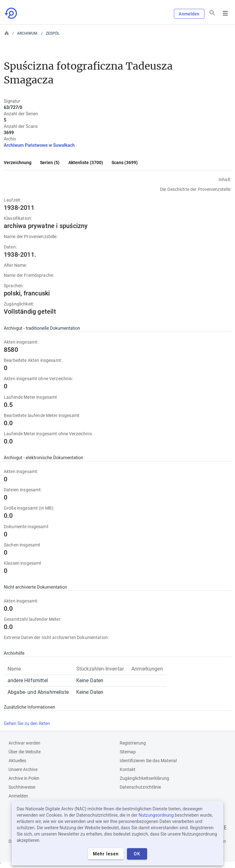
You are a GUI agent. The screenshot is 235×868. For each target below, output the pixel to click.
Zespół (53, 33)
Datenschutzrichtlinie (140, 787)
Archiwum (27, 33)
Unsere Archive (23, 769)
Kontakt (128, 769)
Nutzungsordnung (156, 815)
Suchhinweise (22, 787)
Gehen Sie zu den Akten (27, 723)
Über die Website (25, 752)
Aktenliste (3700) (86, 163)
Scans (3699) (125, 163)
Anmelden (189, 14)
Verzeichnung (18, 163)
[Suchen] (212, 13)
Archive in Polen (24, 778)
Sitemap (128, 752)
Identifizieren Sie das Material (148, 761)
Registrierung (133, 743)
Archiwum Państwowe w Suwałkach (39, 145)
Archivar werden (24, 743)
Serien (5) (50, 163)
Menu (225, 13)
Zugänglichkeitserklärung (144, 778)
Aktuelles (17, 761)
